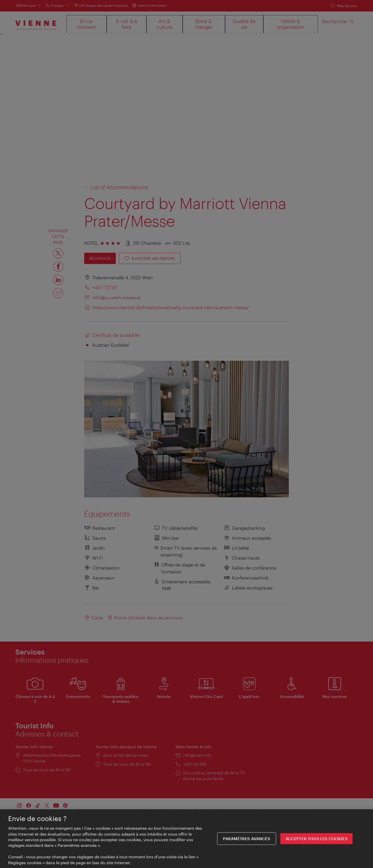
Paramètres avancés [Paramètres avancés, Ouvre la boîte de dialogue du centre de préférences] (247, 839)
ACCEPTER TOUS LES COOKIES (316, 839)
